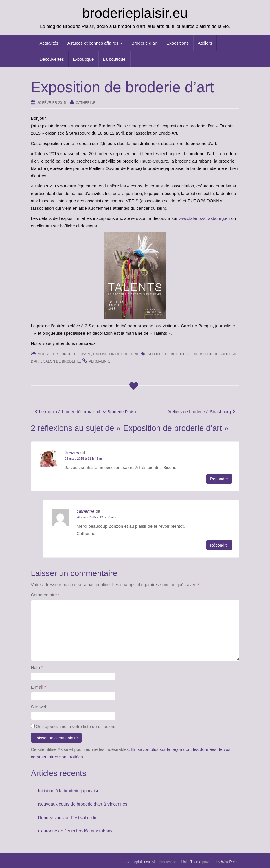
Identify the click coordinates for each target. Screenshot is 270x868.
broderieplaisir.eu (135, 13)
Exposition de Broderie (116, 354)
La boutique (114, 59)
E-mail (39, 687)
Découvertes (52, 59)
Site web (39, 707)
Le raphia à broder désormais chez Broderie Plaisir (86, 412)
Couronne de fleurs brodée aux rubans (75, 831)
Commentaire (45, 595)
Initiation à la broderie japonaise (69, 791)
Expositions (178, 43)
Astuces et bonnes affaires (95, 43)
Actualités (49, 43)
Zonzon (72, 452)
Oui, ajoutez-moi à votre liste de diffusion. (73, 726)
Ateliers (205, 43)
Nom (37, 667)
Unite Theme (191, 862)
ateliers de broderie (168, 354)
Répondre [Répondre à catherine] (219, 545)
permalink (99, 361)
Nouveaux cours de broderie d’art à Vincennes (83, 804)
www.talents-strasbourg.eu (205, 218)
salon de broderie (62, 361)
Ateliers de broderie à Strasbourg (201, 412)
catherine (86, 103)
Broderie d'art (76, 354)
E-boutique (83, 59)
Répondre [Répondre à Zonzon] (219, 479)
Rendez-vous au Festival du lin (68, 818)
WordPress (230, 862)
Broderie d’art (144, 43)
